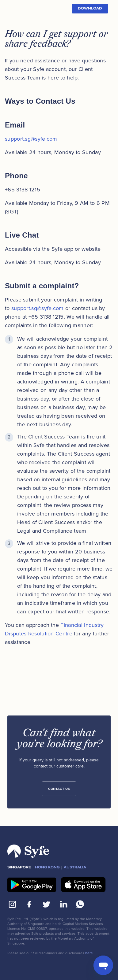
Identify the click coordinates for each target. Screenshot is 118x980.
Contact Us (59, 791)
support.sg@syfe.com (31, 139)
